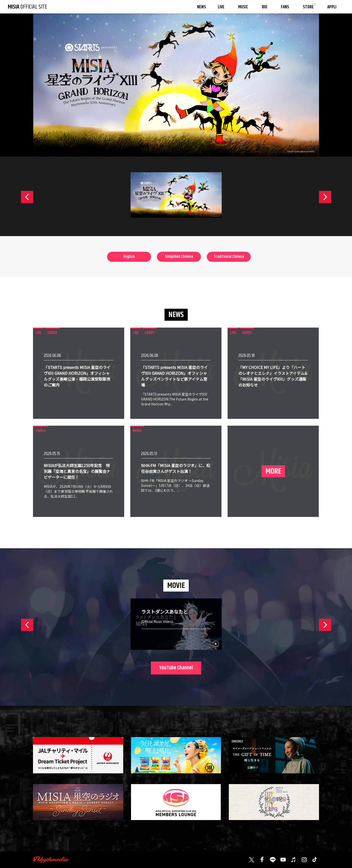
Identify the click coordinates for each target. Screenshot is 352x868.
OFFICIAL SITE (27, 7)
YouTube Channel (176, 668)
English (129, 257)
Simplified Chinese (179, 257)
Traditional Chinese (229, 257)
